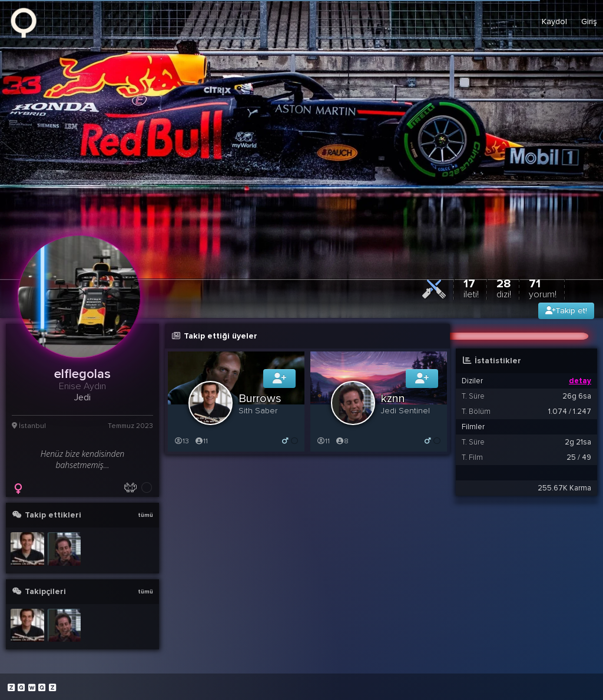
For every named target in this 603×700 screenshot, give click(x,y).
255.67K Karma (564, 488)
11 (201, 441)
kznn (393, 399)
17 (471, 288)
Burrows (260, 399)
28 (504, 288)
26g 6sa (577, 396)
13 (181, 441)
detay (580, 381)
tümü (145, 515)
